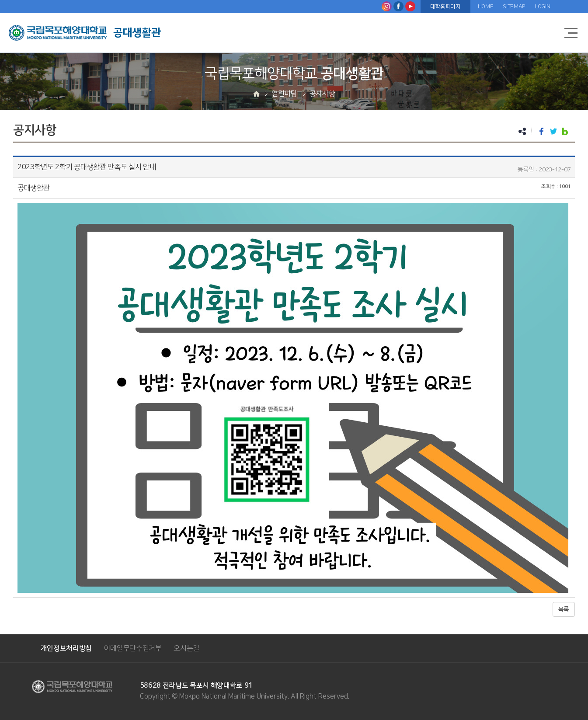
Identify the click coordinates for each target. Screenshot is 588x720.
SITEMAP (514, 7)
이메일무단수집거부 (133, 648)
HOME (486, 7)
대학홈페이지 (445, 7)
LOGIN (542, 7)
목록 (564, 609)
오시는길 (186, 648)
